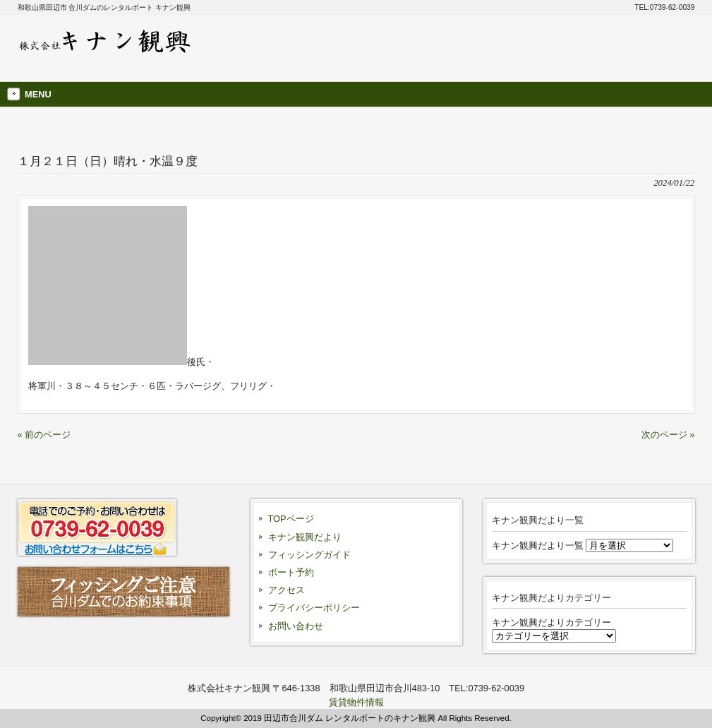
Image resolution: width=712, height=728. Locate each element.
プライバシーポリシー (314, 608)
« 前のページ (44, 435)
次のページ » (668, 435)
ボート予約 (291, 572)
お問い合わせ (296, 626)
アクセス (286, 590)
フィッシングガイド (309, 555)
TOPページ (291, 519)
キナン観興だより (305, 537)
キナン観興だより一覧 (538, 545)
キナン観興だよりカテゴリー (551, 622)
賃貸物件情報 (356, 702)
